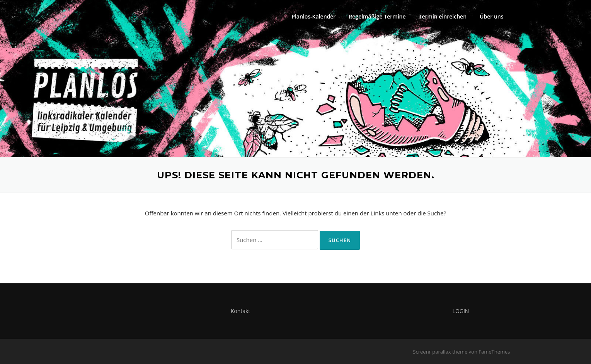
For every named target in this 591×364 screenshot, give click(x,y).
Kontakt (241, 311)
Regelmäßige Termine (377, 16)
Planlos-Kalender (313, 16)
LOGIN (461, 311)
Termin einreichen (443, 16)
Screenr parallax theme (440, 352)
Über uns (491, 16)
